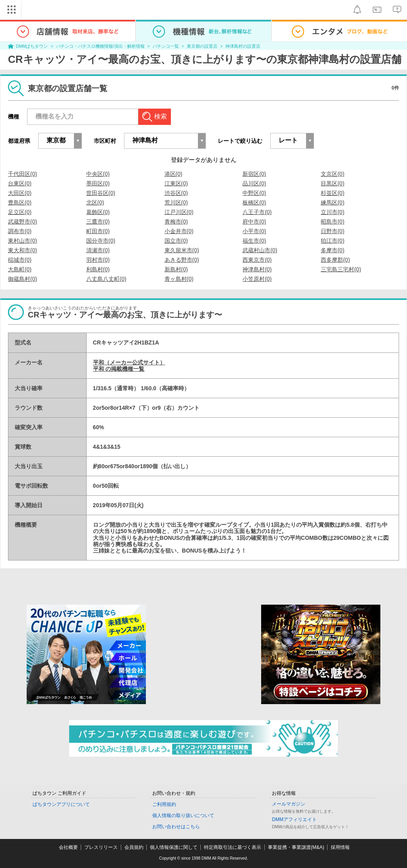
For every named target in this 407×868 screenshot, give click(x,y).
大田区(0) (20, 193)
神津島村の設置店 (243, 46)
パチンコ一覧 (166, 46)
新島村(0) (176, 269)
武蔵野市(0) (22, 222)
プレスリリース (101, 847)
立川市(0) (332, 212)
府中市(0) (254, 222)
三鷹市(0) (98, 222)
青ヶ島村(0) (179, 279)
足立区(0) (20, 212)
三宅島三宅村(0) (341, 269)
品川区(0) (254, 183)
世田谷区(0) (101, 193)
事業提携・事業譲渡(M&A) (296, 847)
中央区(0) (98, 174)
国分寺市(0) (101, 241)
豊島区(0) (20, 202)
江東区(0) (176, 183)
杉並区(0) (332, 193)
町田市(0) (98, 231)
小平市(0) (254, 231)
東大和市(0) (22, 250)
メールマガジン (289, 804)
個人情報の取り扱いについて (183, 815)
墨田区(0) (98, 183)
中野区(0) (254, 193)
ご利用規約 (164, 804)
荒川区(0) (176, 202)
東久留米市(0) (182, 250)
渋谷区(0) (176, 193)
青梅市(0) (176, 222)
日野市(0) (332, 231)
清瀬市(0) (98, 250)
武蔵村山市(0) (260, 250)
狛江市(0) (332, 241)
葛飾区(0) (98, 212)
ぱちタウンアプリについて (61, 804)
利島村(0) (98, 269)
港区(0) (173, 174)
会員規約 (134, 847)
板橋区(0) (254, 202)
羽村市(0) (98, 260)
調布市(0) (20, 231)
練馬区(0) (332, 202)
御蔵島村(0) (22, 279)
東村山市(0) (22, 241)
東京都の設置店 (202, 46)
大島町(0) (20, 269)
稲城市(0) (20, 260)
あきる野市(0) (182, 260)
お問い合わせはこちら (176, 827)
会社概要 (68, 847)
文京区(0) (332, 174)
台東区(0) (20, 183)
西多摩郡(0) (335, 260)
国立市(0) (176, 241)
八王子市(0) (257, 212)
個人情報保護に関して (174, 847)
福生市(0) (254, 241)
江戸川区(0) (179, 212)
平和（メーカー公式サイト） (129, 362)
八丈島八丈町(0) (106, 279)
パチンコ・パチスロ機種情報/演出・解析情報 (100, 46)
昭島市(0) (332, 222)
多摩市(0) (332, 250)
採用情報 (340, 847)
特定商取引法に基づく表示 (233, 847)
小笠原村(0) (257, 279)
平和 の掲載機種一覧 (119, 369)
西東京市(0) (257, 260)
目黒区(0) (332, 183)
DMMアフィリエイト (294, 819)
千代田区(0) (22, 174)
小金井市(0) (179, 231)
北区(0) (95, 202)
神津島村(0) (257, 269)
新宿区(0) (254, 174)
